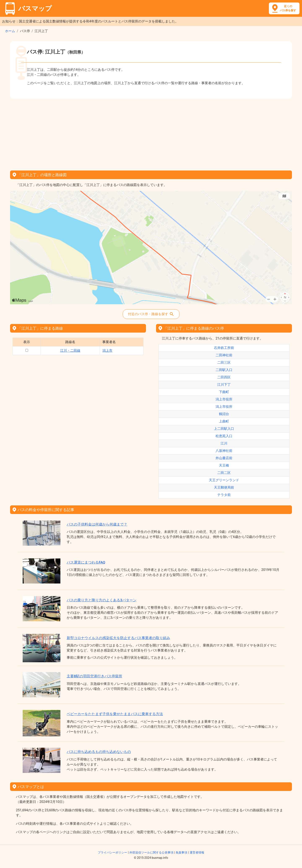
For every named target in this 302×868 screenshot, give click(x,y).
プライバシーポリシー (112, 852)
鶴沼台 (224, 414)
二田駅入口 (224, 370)
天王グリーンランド (224, 480)
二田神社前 (224, 355)
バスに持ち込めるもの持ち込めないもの (99, 752)
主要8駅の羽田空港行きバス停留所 (94, 676)
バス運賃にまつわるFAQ (86, 562)
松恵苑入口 (224, 436)
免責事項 (181, 852)
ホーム (10, 31)
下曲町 (224, 392)
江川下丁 (224, 385)
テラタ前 (224, 495)
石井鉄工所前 (224, 348)
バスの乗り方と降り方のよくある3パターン (102, 600)
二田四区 (224, 377)
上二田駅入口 (224, 429)
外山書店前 (224, 458)
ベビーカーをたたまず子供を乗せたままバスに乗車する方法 (115, 714)
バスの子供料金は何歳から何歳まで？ (97, 524)
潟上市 (107, 351)
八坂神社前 (224, 451)
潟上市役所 (224, 399)
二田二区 (224, 473)
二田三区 (224, 363)
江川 (224, 443)
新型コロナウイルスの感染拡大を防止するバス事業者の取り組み (118, 638)
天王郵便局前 (224, 487)
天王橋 (224, 465)
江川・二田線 (70, 351)
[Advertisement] (151, 133)
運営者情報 (197, 852)
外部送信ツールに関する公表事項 (151, 852)
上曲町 (224, 421)
